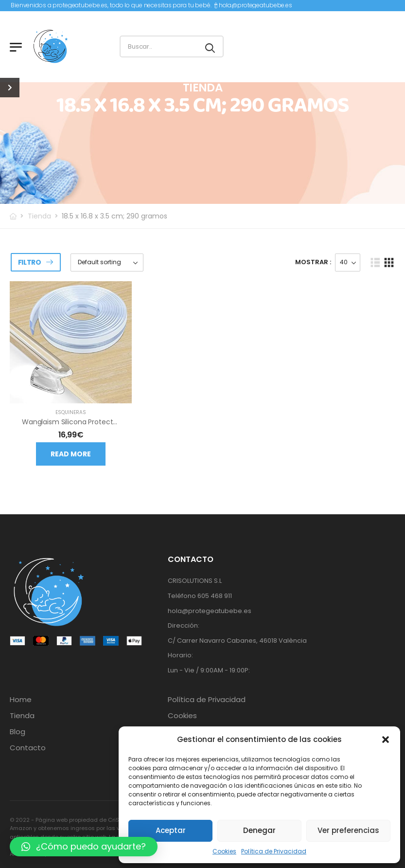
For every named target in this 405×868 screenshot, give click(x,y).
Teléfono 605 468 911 (200, 596)
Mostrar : (313, 262)
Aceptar (171, 830)
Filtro (30, 262)
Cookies (224, 851)
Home (21, 700)
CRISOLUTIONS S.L (195, 581)
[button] (386, 740)
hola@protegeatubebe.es (255, 5)
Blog (18, 732)
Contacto (28, 748)
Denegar (259, 830)
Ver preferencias (348, 830)
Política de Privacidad (274, 851)
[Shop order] (107, 262)
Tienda (39, 216)
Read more (71, 454)
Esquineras (71, 412)
